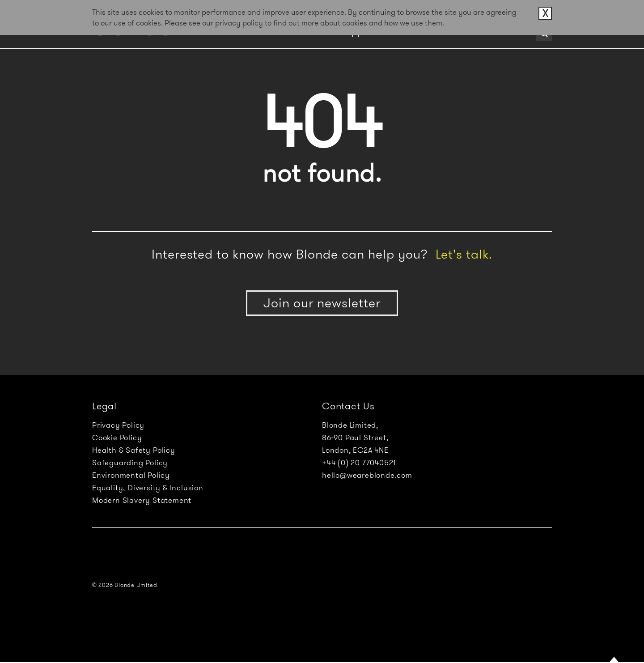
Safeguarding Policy (130, 463)
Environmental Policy (131, 475)
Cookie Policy (117, 438)
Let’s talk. (464, 254)
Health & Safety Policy (134, 450)
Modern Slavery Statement (142, 500)
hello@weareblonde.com (367, 475)
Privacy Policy (118, 425)
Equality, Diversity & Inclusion (148, 488)
